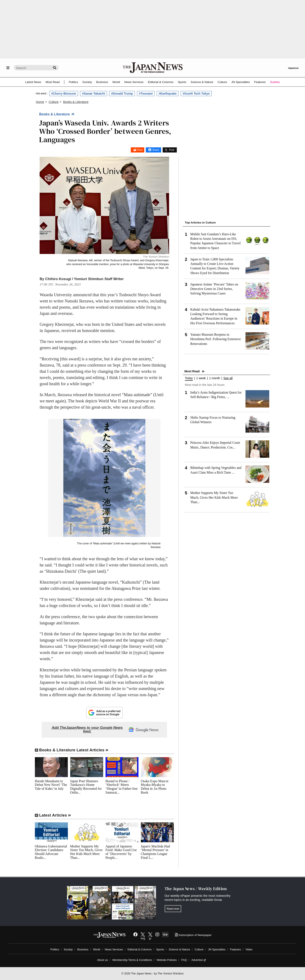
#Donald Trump (122, 94)
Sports (182, 82)
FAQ (184, 960)
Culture (222, 82)
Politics (73, 82)
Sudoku (275, 82)
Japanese (293, 68)
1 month (215, 378)
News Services (134, 82)
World (116, 82)
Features (260, 82)
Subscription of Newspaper (193, 935)
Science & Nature (202, 82)
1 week (201, 378)
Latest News (33, 82)
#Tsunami (146, 94)
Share (156, 150)
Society (87, 82)
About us (102, 960)
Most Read (53, 82)
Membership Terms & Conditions (132, 960)
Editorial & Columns (161, 82)
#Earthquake (168, 94)
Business (102, 82)
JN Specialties (241, 82)
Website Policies (167, 960)
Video (249, 949)
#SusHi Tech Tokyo (196, 94)
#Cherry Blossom (64, 94)
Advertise (199, 960)
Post (140, 150)
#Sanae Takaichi (94, 94)
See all (228, 378)
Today (189, 378)
